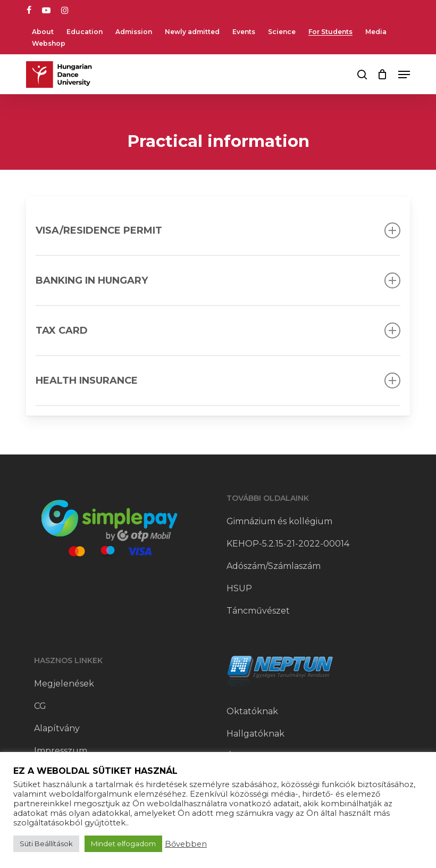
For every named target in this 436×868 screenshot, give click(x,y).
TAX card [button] (218, 330)
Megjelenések (64, 684)
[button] (404, 75)
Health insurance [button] (218, 381)
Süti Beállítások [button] (46, 844)
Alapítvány (57, 728)
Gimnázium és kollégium (279, 521)
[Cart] (383, 75)
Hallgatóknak (255, 734)
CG (40, 706)
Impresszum (61, 751)
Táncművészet (258, 611)
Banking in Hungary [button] (218, 280)
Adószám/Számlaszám (274, 566)
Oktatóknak (252, 711)
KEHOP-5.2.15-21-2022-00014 (288, 544)
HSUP (239, 588)
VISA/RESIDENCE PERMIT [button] (218, 230)
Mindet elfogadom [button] (123, 844)
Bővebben (186, 844)
